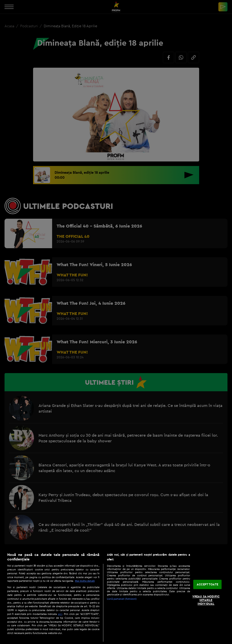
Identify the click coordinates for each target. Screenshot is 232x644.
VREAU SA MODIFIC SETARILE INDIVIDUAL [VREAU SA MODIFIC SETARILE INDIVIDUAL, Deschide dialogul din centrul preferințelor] (206, 600)
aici (60, 614)
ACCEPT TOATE (207, 584)
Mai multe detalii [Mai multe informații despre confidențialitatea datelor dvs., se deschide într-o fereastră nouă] (85, 581)
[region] (116, 596)
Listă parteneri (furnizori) (122, 599)
